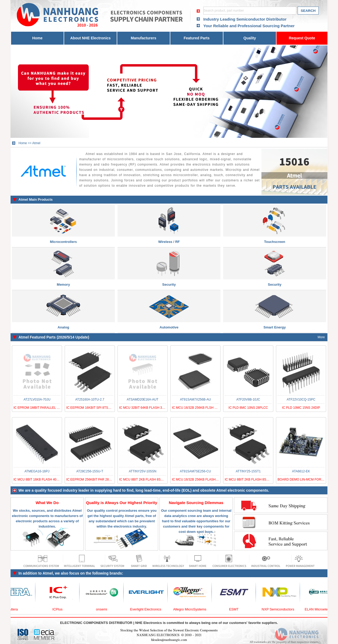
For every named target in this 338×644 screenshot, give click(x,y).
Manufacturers (143, 38)
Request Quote (302, 38)
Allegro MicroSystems (193, 609)
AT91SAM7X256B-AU (195, 399)
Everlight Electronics (148, 609)
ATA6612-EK (301, 471)
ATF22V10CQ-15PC (301, 399)
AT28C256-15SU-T (90, 471)
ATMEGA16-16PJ (37, 471)
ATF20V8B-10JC (248, 399)
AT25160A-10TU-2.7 (90, 399)
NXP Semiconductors (281, 609)
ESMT (236, 609)
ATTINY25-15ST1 (248, 471)
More (321, 337)
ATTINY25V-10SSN (143, 471)
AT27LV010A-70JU (37, 399)
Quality (250, 38)
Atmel (36, 143)
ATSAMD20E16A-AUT (143, 399)
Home (37, 38)
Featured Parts (196, 38)
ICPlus (60, 609)
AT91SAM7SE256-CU (195, 471)
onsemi (104, 609)
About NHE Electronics (90, 38)
